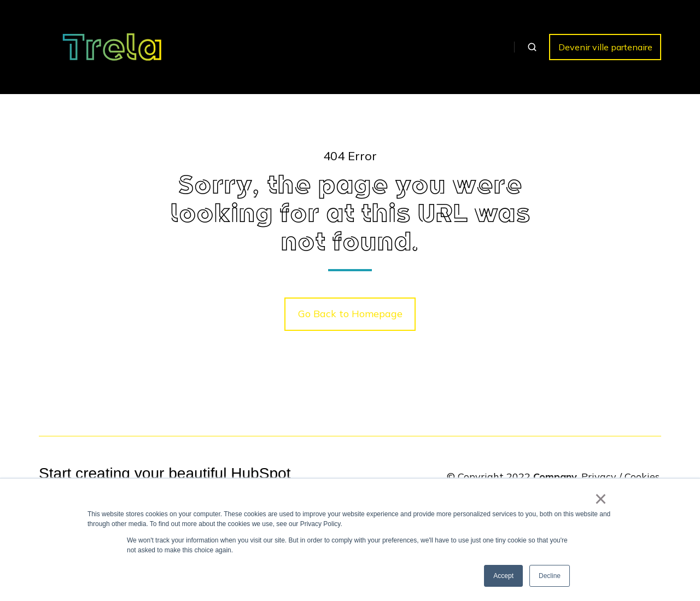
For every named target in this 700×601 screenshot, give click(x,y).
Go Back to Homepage (350, 314)
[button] (532, 47)
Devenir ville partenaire (605, 47)
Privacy (599, 477)
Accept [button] (503, 576)
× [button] (601, 499)
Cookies (642, 477)
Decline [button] (550, 576)
